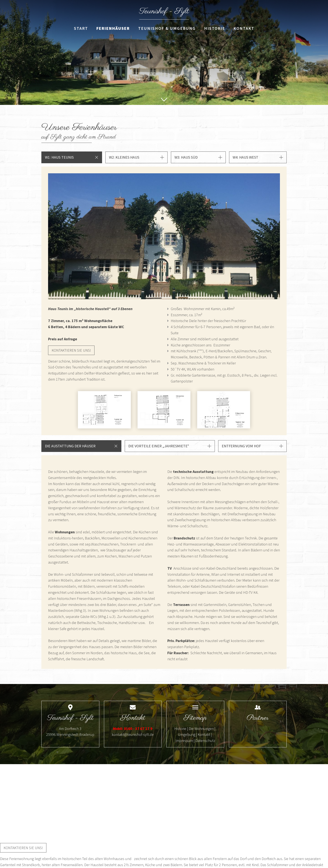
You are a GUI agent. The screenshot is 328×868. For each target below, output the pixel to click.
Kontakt (244, 28)
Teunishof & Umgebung (167, 28)
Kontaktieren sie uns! (71, 350)
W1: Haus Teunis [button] (59, 157)
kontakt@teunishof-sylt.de (133, 734)
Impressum (184, 741)
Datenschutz (205, 741)
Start (81, 28)
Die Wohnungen (201, 729)
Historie (215, 28)
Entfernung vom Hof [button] (241, 446)
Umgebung (187, 734)
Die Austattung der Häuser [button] (70, 446)
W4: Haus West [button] (245, 157)
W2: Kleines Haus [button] (124, 157)
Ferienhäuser (113, 28)
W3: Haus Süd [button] (186, 157)
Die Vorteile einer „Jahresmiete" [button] (159, 446)
